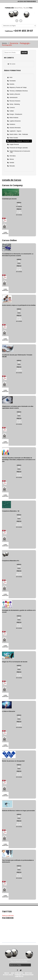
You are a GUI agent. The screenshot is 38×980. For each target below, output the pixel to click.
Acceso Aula (8, 975)
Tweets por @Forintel (8, 916)
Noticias (29, 973)
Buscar (24, 53)
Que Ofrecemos (17, 973)
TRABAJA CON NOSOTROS (24, 975)
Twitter (21, 21)
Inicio (4, 43)
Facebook (17, 21)
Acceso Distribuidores (27, 1)
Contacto (19, 976)
